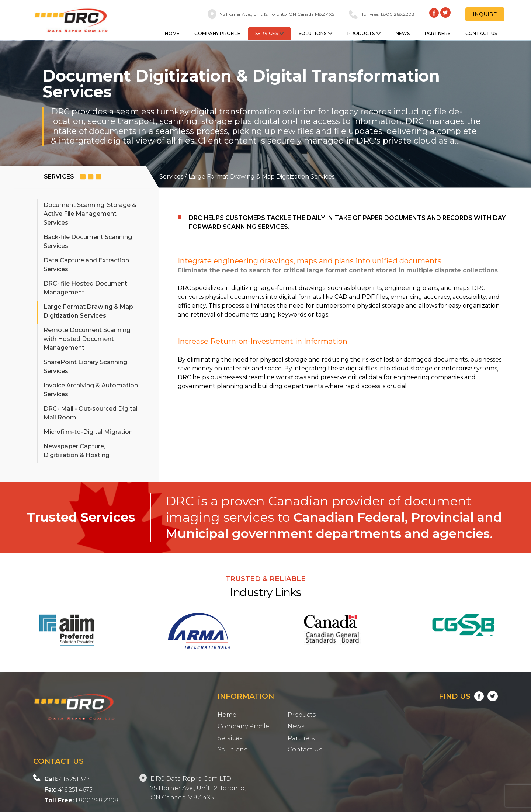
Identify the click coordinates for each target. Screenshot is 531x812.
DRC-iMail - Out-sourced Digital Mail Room (91, 413)
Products (364, 33)
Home (172, 33)
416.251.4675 (68, 790)
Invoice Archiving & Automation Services (91, 390)
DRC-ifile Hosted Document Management (85, 288)
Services (270, 33)
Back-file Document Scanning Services (88, 241)
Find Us (468, 696)
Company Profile (217, 33)
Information (246, 696)
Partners (438, 33)
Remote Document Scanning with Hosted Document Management (87, 339)
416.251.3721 (68, 779)
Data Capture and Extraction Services (86, 265)
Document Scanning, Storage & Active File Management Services (90, 214)
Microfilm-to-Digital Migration (88, 432)
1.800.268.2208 (81, 800)
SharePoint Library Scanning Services (85, 367)
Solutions (315, 33)
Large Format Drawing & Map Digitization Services (88, 311)
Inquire (485, 14)
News (403, 33)
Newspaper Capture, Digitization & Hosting (77, 451)
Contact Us (481, 33)
